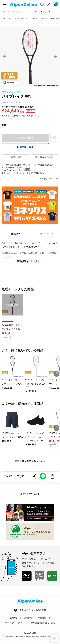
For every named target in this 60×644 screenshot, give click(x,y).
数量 (4, 125)
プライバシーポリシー (15, 623)
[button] (4, 57)
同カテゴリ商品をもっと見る (30, 461)
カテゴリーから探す (30, 494)
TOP (3, 19)
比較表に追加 (15, 157)
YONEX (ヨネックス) (12, 92)
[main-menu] (4, 4)
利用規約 (42, 618)
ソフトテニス (22, 19)
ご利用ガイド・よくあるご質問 (32, 610)
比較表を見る (44, 157)
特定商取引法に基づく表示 (43, 623)
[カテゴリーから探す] (45, 11)
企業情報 (13, 618)
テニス (11, 19)
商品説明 (16, 234)
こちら (28, 168)
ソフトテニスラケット (39, 19)
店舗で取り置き (25, 147)
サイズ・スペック (44, 234)
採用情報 (28, 618)
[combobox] (15, 11)
